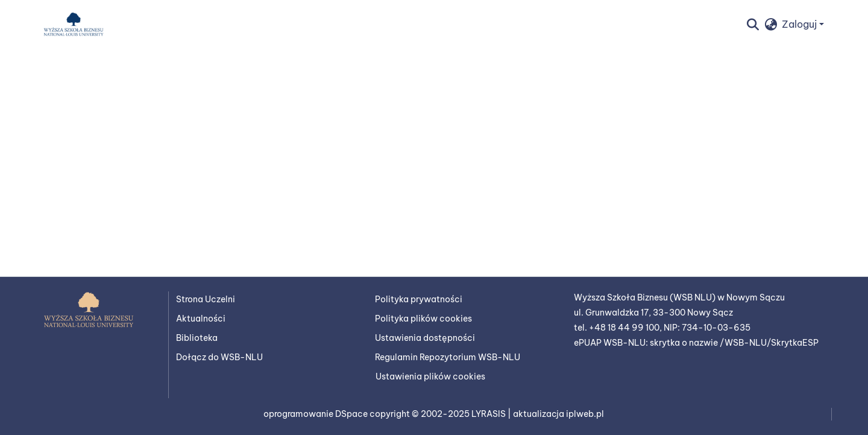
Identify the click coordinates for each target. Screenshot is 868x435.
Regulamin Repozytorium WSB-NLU (448, 357)
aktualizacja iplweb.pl (558, 414)
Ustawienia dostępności (425, 338)
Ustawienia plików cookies (430, 376)
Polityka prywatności (419, 299)
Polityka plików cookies (423, 319)
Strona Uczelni (206, 299)
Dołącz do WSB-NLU (219, 357)
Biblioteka (197, 338)
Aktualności (201, 319)
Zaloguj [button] (800, 24)
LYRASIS (489, 414)
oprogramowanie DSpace (316, 414)
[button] (74, 24)
